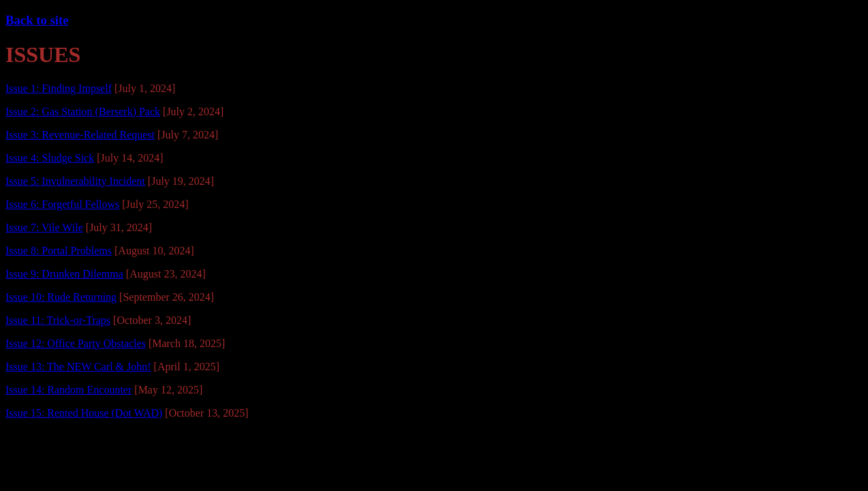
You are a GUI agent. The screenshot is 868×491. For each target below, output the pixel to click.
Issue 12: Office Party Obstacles (76, 343)
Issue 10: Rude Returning (61, 297)
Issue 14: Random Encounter (68, 390)
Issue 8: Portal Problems (59, 251)
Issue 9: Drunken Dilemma (64, 274)
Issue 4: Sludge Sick (50, 158)
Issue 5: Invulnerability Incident (75, 181)
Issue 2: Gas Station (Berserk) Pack (83, 111)
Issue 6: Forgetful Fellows (62, 204)
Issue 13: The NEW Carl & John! (78, 367)
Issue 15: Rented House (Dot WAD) (84, 413)
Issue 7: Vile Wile (44, 227)
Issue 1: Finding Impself (59, 88)
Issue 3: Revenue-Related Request (80, 135)
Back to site (37, 20)
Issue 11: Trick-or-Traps (58, 320)
